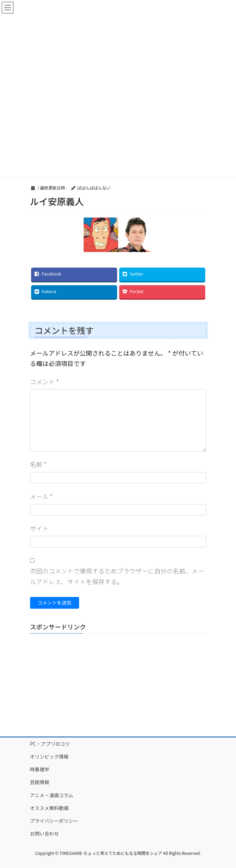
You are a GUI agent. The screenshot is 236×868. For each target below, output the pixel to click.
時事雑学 (40, 769)
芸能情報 (40, 782)
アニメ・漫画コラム (52, 795)
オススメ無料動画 (49, 808)
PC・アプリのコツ (50, 744)
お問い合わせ (45, 833)
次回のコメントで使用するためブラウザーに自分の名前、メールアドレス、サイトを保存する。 (117, 576)
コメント (45, 382)
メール (41, 496)
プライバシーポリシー (54, 821)
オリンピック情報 (49, 756)
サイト (39, 528)
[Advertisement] (118, 682)
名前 (38, 464)
